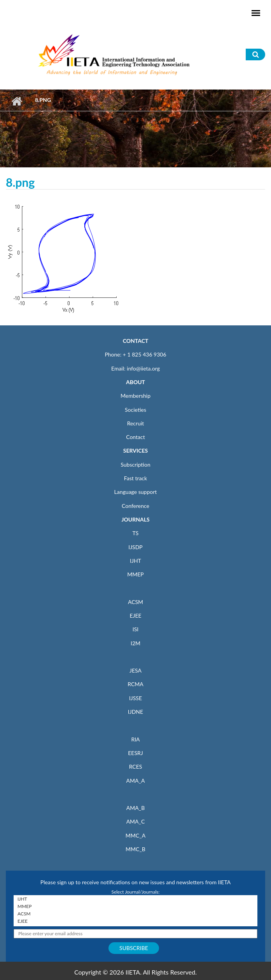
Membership (135, 396)
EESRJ (135, 753)
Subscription (135, 465)
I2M (135, 643)
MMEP (135, 574)
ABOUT (135, 382)
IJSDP (135, 547)
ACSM (135, 602)
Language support (136, 492)
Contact (135, 437)
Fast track (135, 478)
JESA (135, 670)
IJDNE (135, 712)
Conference (135, 506)
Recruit (136, 423)
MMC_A (135, 835)
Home (17, 101)
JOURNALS (135, 519)
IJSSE (135, 698)
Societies (135, 410)
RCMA (135, 684)
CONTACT (136, 341)
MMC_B (135, 849)
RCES (136, 767)
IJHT (135, 561)
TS (136, 533)
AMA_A (136, 781)
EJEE (135, 616)
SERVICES (135, 450)
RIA (135, 739)
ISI (135, 629)
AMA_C (136, 821)
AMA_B (135, 808)
